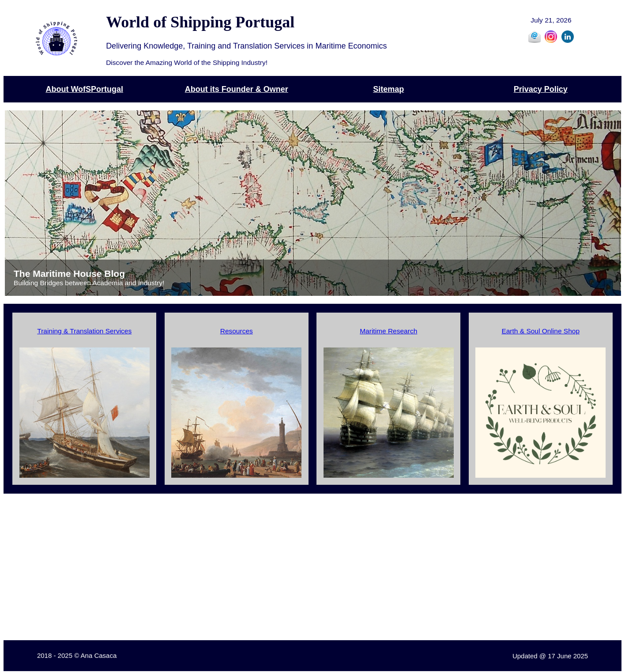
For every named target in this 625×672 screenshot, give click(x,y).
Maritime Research (388, 331)
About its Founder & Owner (237, 89)
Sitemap (388, 89)
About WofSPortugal (84, 89)
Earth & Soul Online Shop (540, 331)
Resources (237, 331)
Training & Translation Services (84, 331)
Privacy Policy (541, 89)
